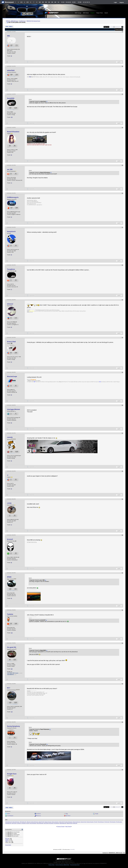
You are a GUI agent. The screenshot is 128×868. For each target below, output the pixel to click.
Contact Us (105, 853)
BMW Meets (86, 13)
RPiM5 (9, 577)
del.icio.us (39, 816)
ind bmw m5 (8, 823)
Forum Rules (8, 845)
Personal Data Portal (75, 865)
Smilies (7, 840)
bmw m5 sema (90, 822)
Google (97, 814)
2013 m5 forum (35, 822)
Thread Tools (118, 29)
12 (12, 633)
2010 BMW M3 (10, 675)
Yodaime (10, 614)
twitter (9, 814)
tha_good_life (12, 647)
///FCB (9, 503)
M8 (55, 2)
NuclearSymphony (13, 726)
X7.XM (80, 2)
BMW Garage (78, 13)
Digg (67, 814)
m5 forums (57, 823)
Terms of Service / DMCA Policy (62, 865)
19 (12, 117)
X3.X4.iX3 (68, 2)
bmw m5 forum (69, 822)
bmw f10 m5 (41, 822)
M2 (40, 2)
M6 (52, 2)
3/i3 (21, 2)
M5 (49, 2)
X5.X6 (74, 2)
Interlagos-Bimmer (14, 409)
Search (106, 13)
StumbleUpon (10, 816)
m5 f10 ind (46, 823)
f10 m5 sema (113, 822)
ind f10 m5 (14, 823)
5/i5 (28, 2)
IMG (8, 36)
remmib (10, 437)
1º (8, 475)
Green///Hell (11, 342)
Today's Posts (100, 13)
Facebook (38, 814)
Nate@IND (11, 98)
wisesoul (10, 304)
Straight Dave (12, 774)
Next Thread (68, 826)
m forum (19, 823)
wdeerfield (11, 70)
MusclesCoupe (12, 376)
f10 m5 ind (107, 822)
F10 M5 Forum (22, 21)
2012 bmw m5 (9, 822)
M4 (46, 2)
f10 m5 (96, 822)
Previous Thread (61, 826)
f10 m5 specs (119, 822)
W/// (9, 688)
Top (124, 853)
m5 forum (51, 823)
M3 (43, 2)
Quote (119, 62)
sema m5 (75, 823)
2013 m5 (29, 822)
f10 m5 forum (101, 822)
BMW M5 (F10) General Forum (33, 21)
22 (12, 669)
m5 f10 (28, 823)
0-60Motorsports (13, 197)
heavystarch (11, 231)
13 (12, 712)
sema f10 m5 (70, 823)
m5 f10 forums (40, 823)
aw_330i (10, 169)
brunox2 (10, 539)
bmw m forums (55, 822)
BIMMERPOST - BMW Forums (115, 853)
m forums (24, 823)
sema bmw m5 (63, 823)
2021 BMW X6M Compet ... (13, 673)
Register (122, 2)
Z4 (58, 2)
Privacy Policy (52, 865)
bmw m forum (48, 822)
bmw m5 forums (76, 822)
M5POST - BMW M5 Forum (12, 21)
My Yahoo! (68, 816)
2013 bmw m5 (23, 822)
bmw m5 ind (83, 822)
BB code (7, 838)
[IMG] (7, 841)
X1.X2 (63, 2)
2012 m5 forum (16, 822)
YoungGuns (11, 269)
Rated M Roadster (13, 132)
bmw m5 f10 (62, 822)
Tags (6, 820)
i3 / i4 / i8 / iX (86, 2)
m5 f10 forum (33, 823)
